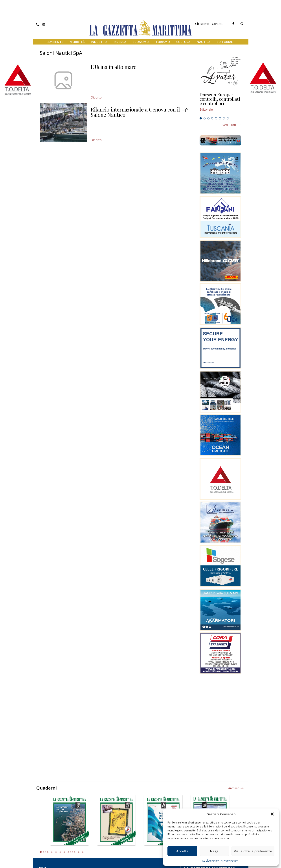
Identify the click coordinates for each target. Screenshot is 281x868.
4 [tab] (212, 118)
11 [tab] (79, 852)
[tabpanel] (220, 104)
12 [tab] (83, 852)
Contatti (218, 24)
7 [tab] (224, 118)
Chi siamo (202, 24)
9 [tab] (72, 852)
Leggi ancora (220, 104)
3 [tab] (208, 118)
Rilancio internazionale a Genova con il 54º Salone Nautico (140, 112)
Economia (141, 42)
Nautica (204, 42)
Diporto (96, 97)
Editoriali (225, 42)
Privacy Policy (229, 861)
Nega (214, 851)
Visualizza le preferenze (253, 851)
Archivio (234, 788)
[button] (272, 814)
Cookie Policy (210, 861)
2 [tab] (205, 118)
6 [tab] (220, 118)
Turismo (163, 42)
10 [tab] (75, 852)
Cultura (183, 42)
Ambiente (55, 42)
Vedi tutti (229, 125)
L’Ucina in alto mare (114, 67)
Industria (99, 42)
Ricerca (120, 42)
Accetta (182, 851)
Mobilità (77, 42)
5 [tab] (216, 118)
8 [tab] (228, 118)
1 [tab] (201, 118)
